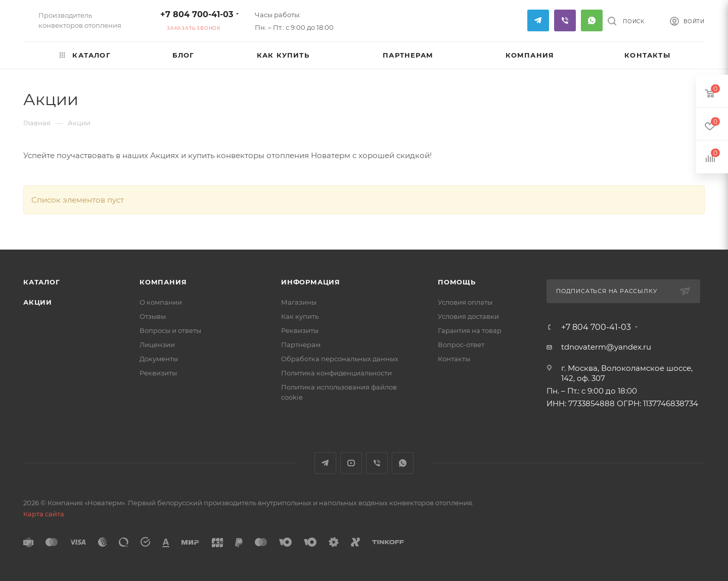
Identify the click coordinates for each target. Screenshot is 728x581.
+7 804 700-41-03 (197, 14)
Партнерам (301, 345)
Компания (163, 282)
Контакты (454, 359)
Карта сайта (44, 514)
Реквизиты (158, 373)
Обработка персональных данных (340, 359)
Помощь (457, 282)
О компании (161, 302)
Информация (311, 282)
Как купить (300, 316)
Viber (565, 20)
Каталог (42, 282)
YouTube (351, 463)
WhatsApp (592, 20)
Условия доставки (468, 316)
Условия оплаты (465, 302)
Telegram (538, 20)
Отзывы (153, 316)
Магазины (299, 302)
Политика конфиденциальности (336, 373)
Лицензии (157, 345)
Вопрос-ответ (461, 345)
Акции (38, 302)
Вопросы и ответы (170, 330)
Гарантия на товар (470, 330)
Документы (159, 359)
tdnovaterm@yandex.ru (606, 347)
